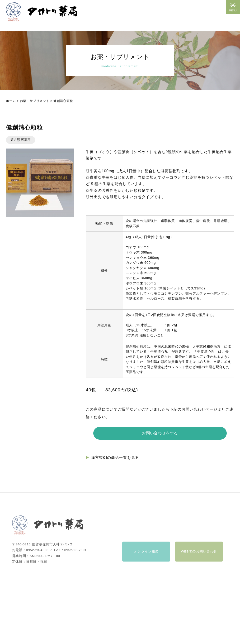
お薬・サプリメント (35, 101)
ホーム (11, 101)
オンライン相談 (146, 555)
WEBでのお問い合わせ (199, 555)
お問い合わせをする (160, 433)
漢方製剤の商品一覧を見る (115, 458)
